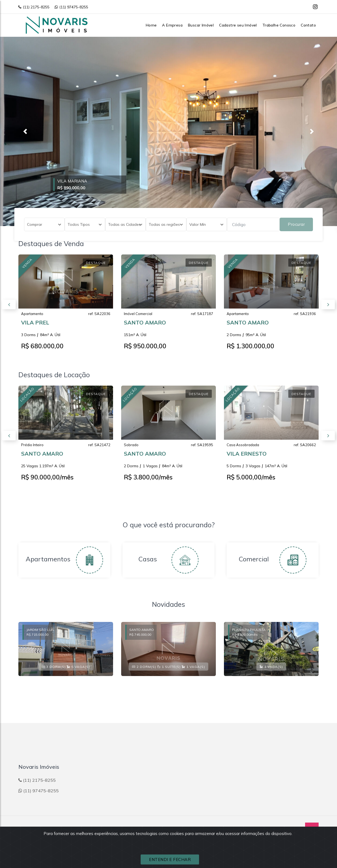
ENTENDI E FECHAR (170, 859)
